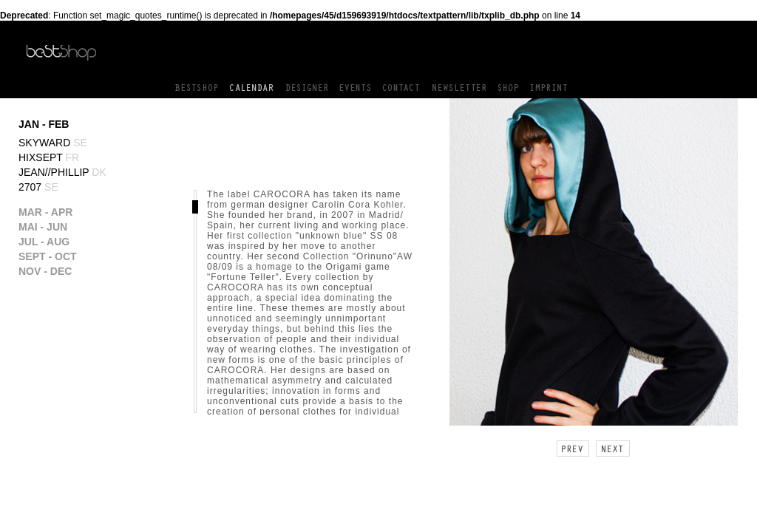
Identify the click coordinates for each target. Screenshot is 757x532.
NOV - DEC (45, 271)
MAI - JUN (43, 227)
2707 (38, 187)
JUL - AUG (44, 242)
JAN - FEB (44, 124)
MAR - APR (45, 212)
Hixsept (49, 157)
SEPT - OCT (48, 256)
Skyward (53, 143)
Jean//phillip (62, 172)
